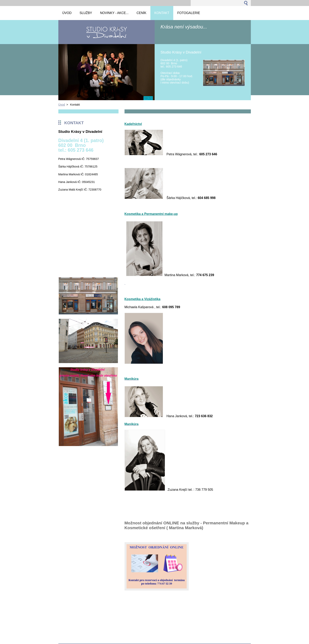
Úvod (62, 105)
